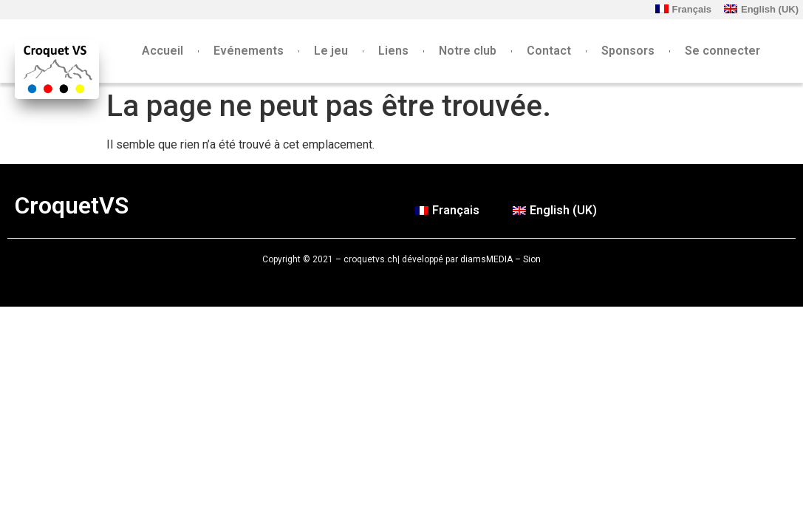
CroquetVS (72, 205)
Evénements (249, 51)
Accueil (163, 51)
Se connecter (722, 51)
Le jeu (331, 51)
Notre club (468, 51)
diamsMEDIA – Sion (500, 259)
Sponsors (628, 51)
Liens (393, 51)
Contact (549, 51)
